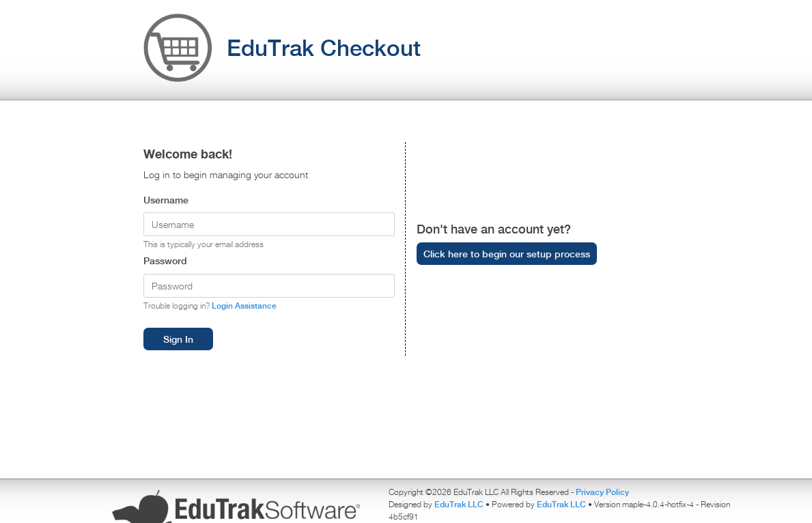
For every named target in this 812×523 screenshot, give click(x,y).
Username (166, 200)
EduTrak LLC (460, 504)
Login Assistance (244, 306)
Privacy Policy (602, 492)
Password (165, 260)
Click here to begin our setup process (507, 254)
